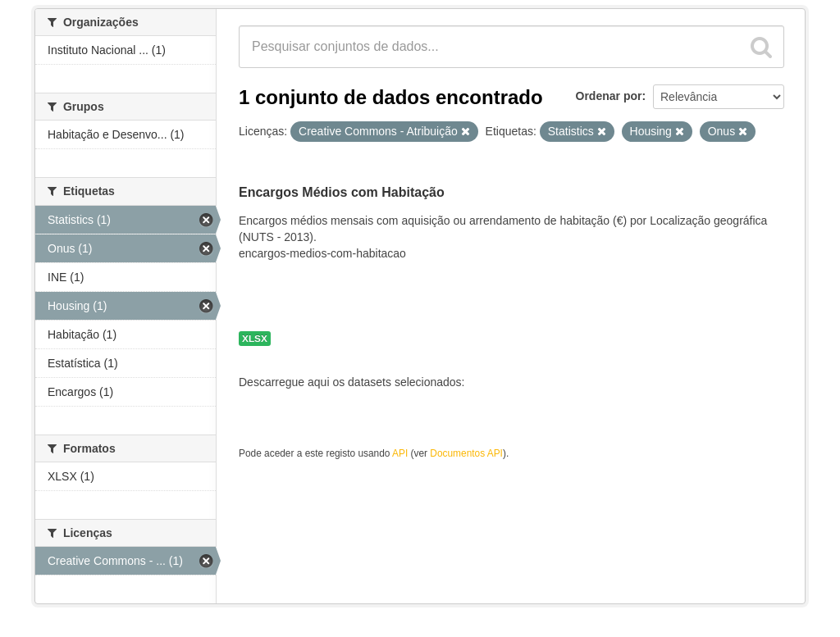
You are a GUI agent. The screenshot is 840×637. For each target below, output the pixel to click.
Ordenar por (609, 96)
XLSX (255, 339)
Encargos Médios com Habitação (342, 192)
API (400, 453)
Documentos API (466, 453)
